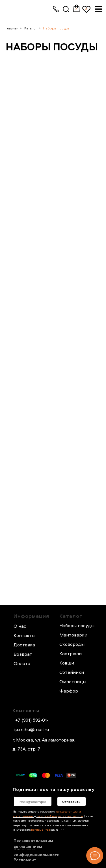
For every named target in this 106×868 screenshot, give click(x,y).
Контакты (26, 711)
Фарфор (69, 691)
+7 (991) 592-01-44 (32, 724)
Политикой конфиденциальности (37, 852)
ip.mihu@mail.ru (32, 729)
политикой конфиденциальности (60, 816)
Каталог (31, 28)
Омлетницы (73, 681)
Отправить (71, 802)
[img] (66, 9)
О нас (20, 626)
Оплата (22, 663)
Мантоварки (73, 635)
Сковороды (72, 644)
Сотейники (72, 672)
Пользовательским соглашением (33, 844)
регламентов (41, 830)
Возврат (23, 654)
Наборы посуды (56, 28)
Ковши (67, 663)
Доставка (24, 645)
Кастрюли (71, 653)
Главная (12, 28)
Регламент (25, 860)
